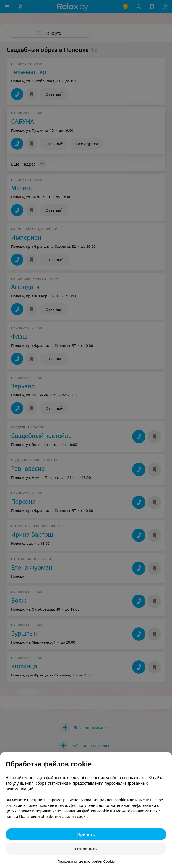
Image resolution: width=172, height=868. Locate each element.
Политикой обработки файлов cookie (54, 816)
